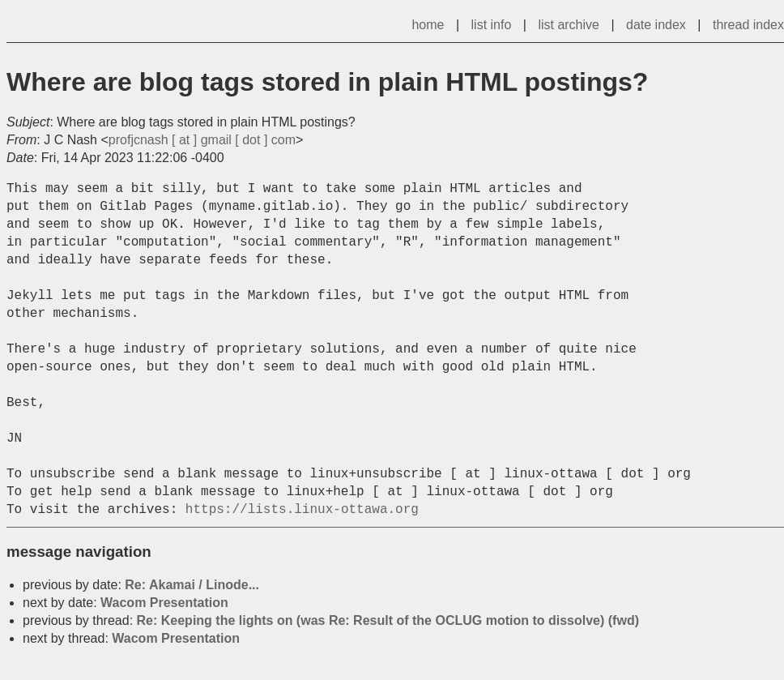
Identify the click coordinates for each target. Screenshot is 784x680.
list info (492, 25)
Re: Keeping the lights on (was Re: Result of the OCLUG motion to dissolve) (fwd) (388, 620)
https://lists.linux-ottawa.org (302, 510)
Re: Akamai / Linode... (192, 585)
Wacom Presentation (164, 603)
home (428, 25)
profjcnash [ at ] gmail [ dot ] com (202, 140)
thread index (748, 25)
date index (656, 25)
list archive (569, 25)
